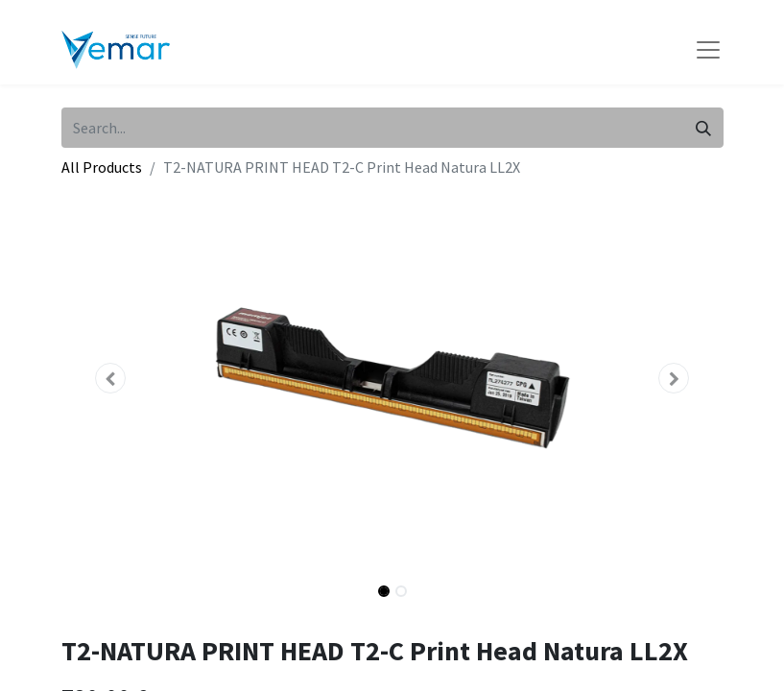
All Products (102, 167)
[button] (111, 378)
